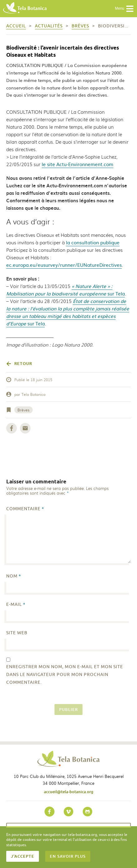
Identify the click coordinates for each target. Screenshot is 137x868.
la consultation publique (93, 242)
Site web (17, 633)
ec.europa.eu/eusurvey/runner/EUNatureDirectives (64, 265)
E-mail (16, 604)
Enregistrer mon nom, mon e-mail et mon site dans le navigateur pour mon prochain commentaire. (65, 675)
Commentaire (25, 509)
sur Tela (66, 290)
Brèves (24, 410)
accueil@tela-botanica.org (69, 792)
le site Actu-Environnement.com (78, 164)
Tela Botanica (33, 394)
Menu (124, 9)
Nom (14, 576)
